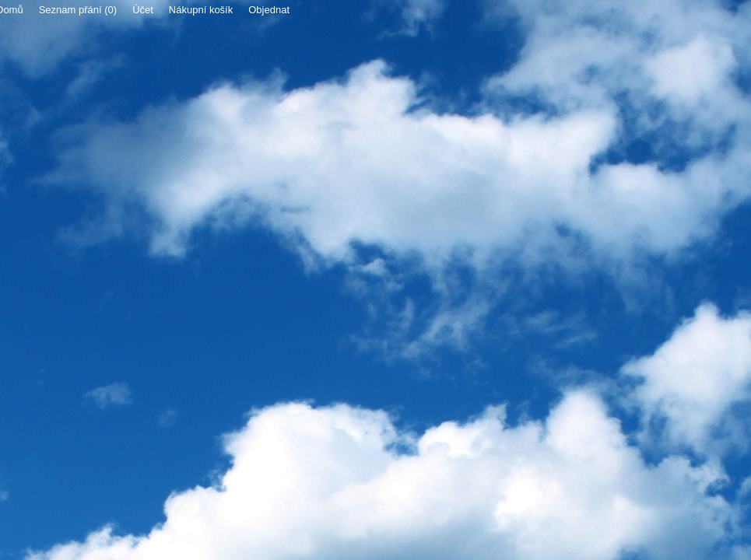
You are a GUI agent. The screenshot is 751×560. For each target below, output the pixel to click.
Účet (143, 10)
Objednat (269, 10)
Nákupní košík (201, 10)
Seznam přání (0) (78, 10)
